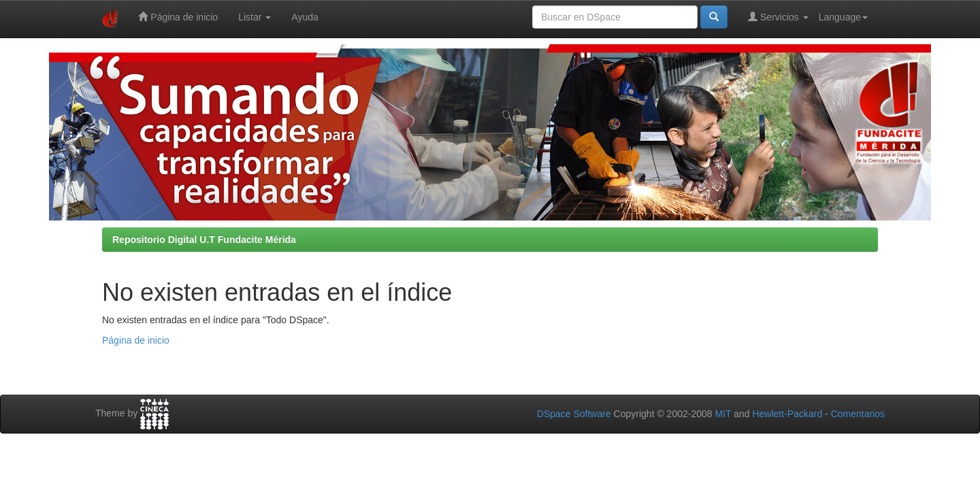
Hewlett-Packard (787, 414)
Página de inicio (178, 17)
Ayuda (305, 17)
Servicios (778, 17)
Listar (255, 17)
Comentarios (858, 414)
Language (843, 17)
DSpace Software (574, 414)
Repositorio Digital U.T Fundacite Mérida (204, 240)
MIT (723, 414)
